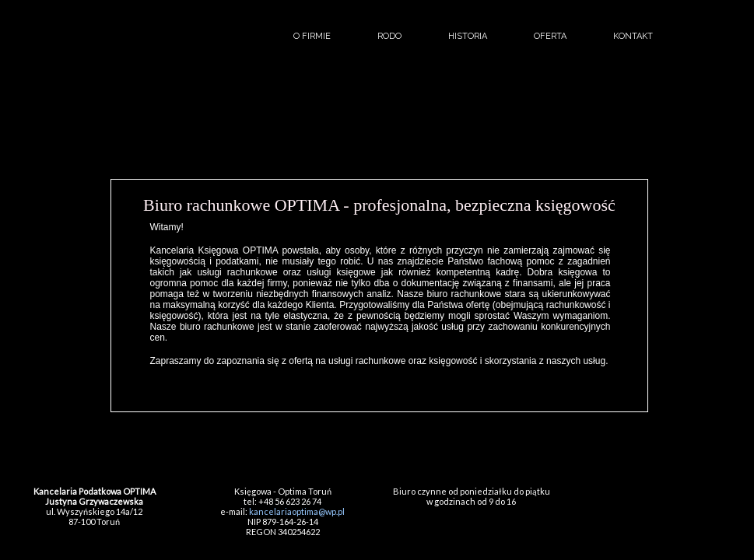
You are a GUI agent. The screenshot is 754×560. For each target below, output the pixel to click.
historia (468, 36)
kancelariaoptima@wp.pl (297, 511)
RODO (389, 36)
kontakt (633, 36)
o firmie (312, 36)
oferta (550, 36)
